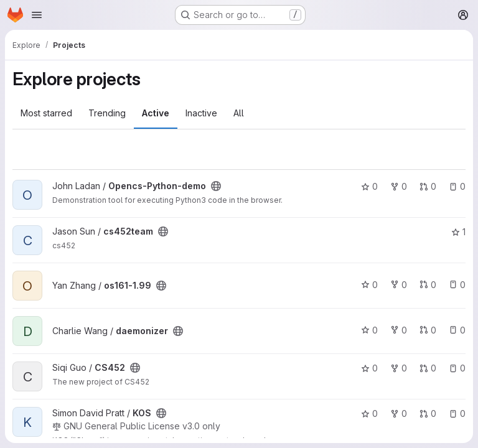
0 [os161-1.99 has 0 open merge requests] (428, 285)
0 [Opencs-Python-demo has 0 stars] (369, 186)
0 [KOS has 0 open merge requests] (428, 413)
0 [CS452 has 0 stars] (369, 368)
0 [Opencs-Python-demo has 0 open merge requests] (428, 186)
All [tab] (239, 113)
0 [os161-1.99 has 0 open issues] (457, 285)
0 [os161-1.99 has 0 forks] (399, 285)
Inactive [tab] (201, 113)
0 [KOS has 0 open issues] (457, 413)
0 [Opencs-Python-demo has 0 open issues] (457, 186)
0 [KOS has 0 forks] (399, 413)
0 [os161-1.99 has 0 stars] (369, 285)
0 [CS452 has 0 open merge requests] (428, 368)
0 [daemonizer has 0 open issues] (457, 330)
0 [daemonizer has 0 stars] (369, 330)
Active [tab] (156, 113)
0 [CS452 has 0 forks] (399, 368)
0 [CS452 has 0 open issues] (457, 368)
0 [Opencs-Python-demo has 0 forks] (399, 186)
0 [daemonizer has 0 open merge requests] (428, 330)
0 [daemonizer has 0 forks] (399, 330)
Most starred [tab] (46, 113)
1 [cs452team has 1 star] (458, 232)
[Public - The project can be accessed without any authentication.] (216, 186)
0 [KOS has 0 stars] (369, 413)
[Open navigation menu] (37, 15)
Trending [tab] (107, 113)
